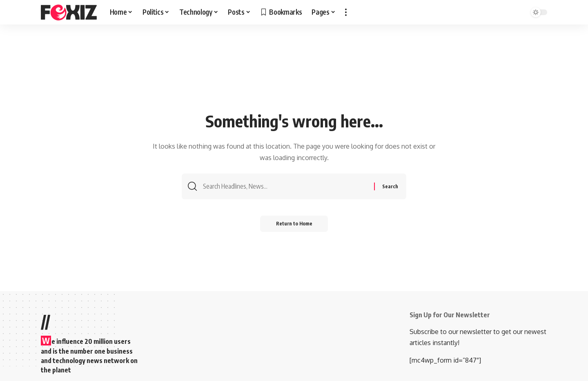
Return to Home (294, 224)
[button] (346, 12)
